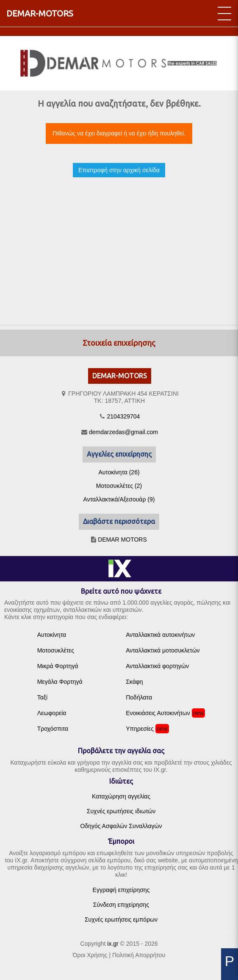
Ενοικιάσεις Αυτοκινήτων (158, 713)
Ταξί (43, 697)
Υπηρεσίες (140, 729)
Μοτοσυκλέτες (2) (119, 486)
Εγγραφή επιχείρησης (121, 890)
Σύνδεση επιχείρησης (121, 905)
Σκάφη (134, 682)
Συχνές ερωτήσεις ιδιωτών (121, 811)
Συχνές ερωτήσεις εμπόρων (121, 919)
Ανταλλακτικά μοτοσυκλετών (163, 650)
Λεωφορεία (52, 713)
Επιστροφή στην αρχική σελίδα (119, 170)
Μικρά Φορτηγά (58, 666)
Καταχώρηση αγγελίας (121, 796)
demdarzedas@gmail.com (123, 432)
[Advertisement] (119, 244)
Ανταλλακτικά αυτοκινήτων (160, 635)
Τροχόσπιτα (53, 729)
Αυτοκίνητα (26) (119, 472)
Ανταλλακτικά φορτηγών (157, 666)
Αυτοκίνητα (52, 635)
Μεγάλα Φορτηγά (60, 682)
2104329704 (124, 416)
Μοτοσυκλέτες (56, 650)
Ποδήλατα (139, 697)
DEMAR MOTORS (122, 540)
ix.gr (113, 944)
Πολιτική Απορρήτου (139, 955)
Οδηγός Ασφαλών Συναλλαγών (121, 826)
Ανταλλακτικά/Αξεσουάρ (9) (119, 499)
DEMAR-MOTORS (40, 13)
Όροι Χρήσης (90, 955)
